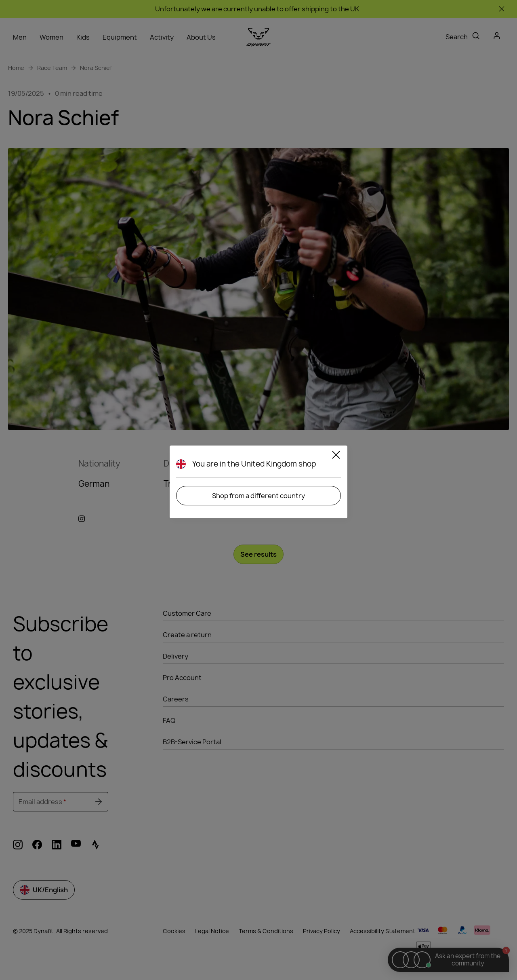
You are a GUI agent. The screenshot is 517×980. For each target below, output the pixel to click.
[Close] (336, 456)
